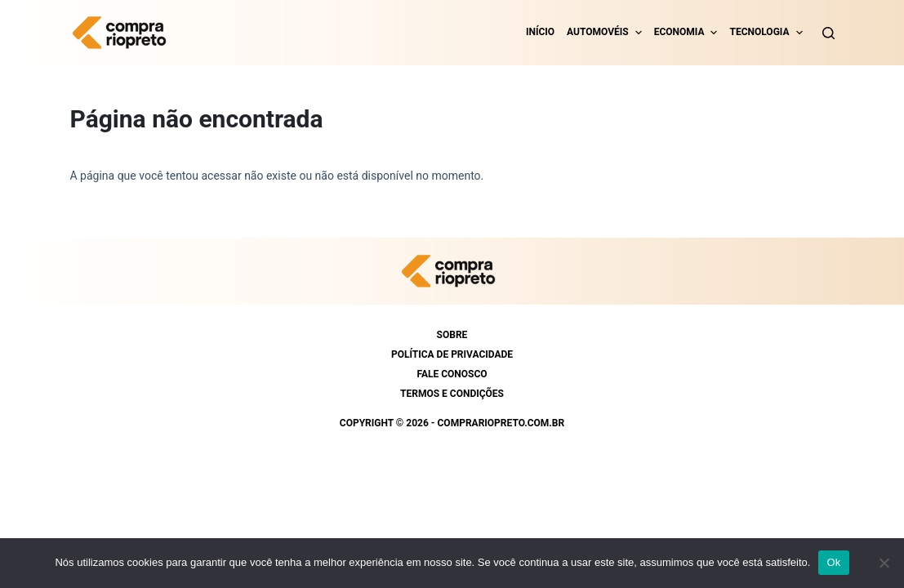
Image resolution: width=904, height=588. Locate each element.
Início (540, 32)
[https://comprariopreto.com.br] (123, 33)
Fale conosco (452, 374)
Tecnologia (759, 32)
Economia (679, 32)
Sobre (452, 335)
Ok (833, 562)
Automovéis (598, 32)
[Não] (884, 563)
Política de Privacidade (452, 354)
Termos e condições (452, 394)
